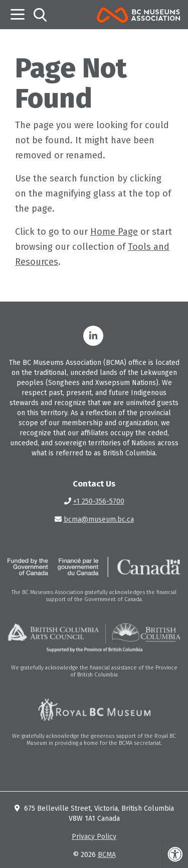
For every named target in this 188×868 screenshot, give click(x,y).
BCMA (107, 855)
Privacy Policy (94, 837)
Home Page (114, 232)
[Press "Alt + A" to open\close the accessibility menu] (175, 854)
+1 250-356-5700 (99, 501)
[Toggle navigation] (18, 14)
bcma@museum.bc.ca (99, 519)
